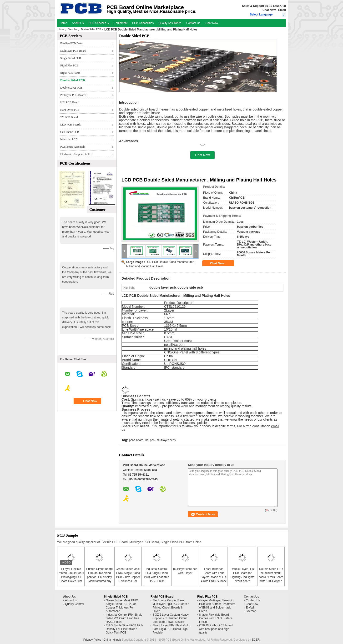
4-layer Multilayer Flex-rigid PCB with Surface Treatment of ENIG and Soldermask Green (217, 606)
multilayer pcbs (166, 440)
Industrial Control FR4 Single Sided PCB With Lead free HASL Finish (124, 618)
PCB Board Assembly (73, 147)
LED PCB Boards (71, 125)
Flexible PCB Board (72, 43)
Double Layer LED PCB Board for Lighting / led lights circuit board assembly (242, 577)
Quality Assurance (170, 23)
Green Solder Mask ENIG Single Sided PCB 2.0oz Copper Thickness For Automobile (128, 577)
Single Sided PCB (71, 58)
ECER (256, 640)
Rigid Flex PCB (69, 65)
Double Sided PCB (91, 29)
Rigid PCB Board (70, 73)
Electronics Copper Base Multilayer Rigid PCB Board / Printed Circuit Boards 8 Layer (171, 606)
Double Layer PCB (71, 88)
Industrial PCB (69, 139)
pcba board (136, 440)
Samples (73, 29)
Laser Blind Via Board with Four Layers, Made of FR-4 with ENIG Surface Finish (214, 577)
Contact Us (193, 23)
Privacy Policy (92, 640)
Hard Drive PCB (70, 110)
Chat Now (269, 10)
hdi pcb (150, 440)
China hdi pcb (112, 640)
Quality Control (74, 604)
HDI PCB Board (70, 102)
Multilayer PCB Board (73, 51)
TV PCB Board (69, 117)
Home (63, 23)
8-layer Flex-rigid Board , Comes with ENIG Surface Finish (216, 618)
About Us (78, 23)
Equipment (121, 23)
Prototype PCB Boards (73, 95)
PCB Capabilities (143, 23)
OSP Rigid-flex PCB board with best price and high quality (216, 629)
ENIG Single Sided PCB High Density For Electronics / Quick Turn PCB (124, 629)
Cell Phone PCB (70, 132)
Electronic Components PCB (77, 154)
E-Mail (250, 608)
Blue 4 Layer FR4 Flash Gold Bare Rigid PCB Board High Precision (171, 629)
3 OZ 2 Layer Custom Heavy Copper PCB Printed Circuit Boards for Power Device (171, 618)
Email (282, 10)
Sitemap (251, 611)
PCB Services (99, 23)
